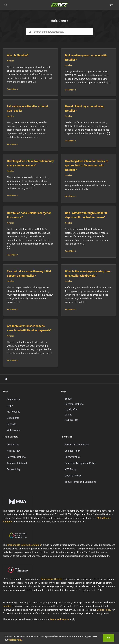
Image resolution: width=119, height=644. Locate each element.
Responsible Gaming (52, 579)
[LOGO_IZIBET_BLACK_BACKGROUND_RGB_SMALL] (59, 4)
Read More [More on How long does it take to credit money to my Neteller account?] (12, 196)
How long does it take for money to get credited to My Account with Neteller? (87, 166)
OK (109, 638)
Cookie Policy (104, 610)
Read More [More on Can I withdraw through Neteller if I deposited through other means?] (70, 255)
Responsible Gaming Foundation (24, 545)
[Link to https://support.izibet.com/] (6, 379)
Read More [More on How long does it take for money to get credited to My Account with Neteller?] (70, 196)
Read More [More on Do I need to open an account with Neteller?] (70, 90)
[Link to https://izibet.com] (5, 5)
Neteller (10, 61)
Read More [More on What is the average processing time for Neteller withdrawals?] (70, 310)
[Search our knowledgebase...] (60, 32)
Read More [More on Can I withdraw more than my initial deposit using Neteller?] (12, 310)
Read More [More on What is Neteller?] (12, 90)
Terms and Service (59, 619)
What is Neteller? (18, 55)
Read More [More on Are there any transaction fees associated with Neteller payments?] (12, 361)
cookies (7, 606)
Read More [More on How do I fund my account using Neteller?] (70, 144)
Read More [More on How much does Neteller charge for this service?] (12, 255)
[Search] (30, 32)
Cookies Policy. (15, 640)
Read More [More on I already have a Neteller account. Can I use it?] (12, 144)
